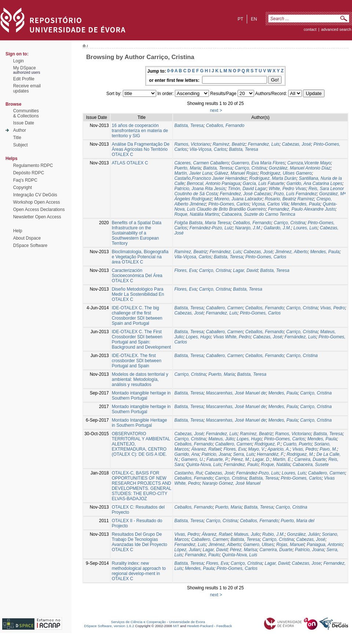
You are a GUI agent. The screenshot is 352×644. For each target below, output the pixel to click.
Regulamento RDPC (33, 165)
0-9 (170, 71)
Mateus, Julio (247, 534)
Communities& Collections (26, 113)
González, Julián (303, 534)
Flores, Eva (185, 270)
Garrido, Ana (187, 454)
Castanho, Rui (188, 473)
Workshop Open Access (37, 202)
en (254, 19)
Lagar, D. (262, 459)
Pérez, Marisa (243, 550)
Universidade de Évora (187, 622)
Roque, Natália (276, 465)
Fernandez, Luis (264, 144)
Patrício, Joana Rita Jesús (200, 189)
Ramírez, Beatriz (229, 144)
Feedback (224, 626)
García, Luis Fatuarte (263, 183)
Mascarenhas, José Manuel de (236, 393)
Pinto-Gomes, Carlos (229, 204)
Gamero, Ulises (259, 545)
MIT (176, 626)
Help (18, 231)
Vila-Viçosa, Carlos (208, 149)
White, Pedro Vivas (287, 189)
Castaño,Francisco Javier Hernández (210, 178)
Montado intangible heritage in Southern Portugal (141, 396)
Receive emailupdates (27, 88)
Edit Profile (24, 79)
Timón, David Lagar (247, 189)
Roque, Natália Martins (197, 214)
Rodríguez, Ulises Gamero (286, 173)
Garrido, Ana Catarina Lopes (314, 183)
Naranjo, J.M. (248, 228)
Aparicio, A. (279, 449)
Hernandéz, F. (270, 454)
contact (310, 29)
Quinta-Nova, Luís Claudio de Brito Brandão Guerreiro (256, 207)
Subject (21, 145)
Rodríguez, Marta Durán (273, 178)
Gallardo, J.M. (277, 228)
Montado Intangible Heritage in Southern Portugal (140, 423)
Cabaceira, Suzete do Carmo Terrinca (258, 214)
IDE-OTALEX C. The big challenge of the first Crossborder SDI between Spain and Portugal (137, 316)
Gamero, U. (192, 459)
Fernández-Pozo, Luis (258, 473)
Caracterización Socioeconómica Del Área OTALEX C (137, 276)
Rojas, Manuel (290, 545)
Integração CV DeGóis (35, 195)
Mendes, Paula (305, 204)
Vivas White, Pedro (232, 337)
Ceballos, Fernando (225, 125)
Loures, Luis (305, 228)
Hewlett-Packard (200, 626)
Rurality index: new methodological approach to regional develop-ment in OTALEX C (139, 571)
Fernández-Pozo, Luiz (211, 228)
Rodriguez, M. (300, 454)
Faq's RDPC (25, 180)
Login (19, 61)
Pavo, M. (328, 449)
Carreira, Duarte (310, 459)
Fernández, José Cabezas (246, 194)
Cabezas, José (296, 144)
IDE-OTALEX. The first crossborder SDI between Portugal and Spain (137, 361)
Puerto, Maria (187, 168)
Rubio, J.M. (273, 534)
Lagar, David (245, 270)
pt (240, 19)
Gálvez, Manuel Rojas (236, 173)
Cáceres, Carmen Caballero (201, 163)
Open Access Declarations (39, 210)
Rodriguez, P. (267, 444)
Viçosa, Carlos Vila (270, 204)
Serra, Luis (244, 454)
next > (216, 110)
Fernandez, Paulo (202, 555)
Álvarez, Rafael (206, 449)
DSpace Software (30, 245)
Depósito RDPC (29, 173)
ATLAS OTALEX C (130, 163)
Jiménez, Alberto (291, 252)
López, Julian (187, 550)
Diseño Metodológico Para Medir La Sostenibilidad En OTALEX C (138, 294)
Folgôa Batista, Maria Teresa (202, 223)
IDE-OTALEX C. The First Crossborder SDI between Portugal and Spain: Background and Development (141, 339)
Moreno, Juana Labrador (238, 199)
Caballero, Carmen (225, 308)
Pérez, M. (241, 459)
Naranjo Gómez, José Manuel (231, 483)
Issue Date (24, 123)
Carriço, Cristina (250, 168)
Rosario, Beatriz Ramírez (289, 199)
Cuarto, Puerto (297, 444)
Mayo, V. (257, 449)
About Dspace (27, 238)
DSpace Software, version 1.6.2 (109, 626)
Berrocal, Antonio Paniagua (213, 183)
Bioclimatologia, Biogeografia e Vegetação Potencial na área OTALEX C (140, 257)
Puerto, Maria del (298, 521)
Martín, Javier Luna (193, 173)
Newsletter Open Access (37, 217)
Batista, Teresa (189, 125)
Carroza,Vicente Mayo (309, 163)
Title (17, 138)
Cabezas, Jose (306, 563)
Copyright (23, 188)
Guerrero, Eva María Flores (258, 163)
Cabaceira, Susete (311, 465)
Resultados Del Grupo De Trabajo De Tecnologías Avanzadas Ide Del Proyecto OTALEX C (140, 542)
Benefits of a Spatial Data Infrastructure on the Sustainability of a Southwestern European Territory (137, 233)
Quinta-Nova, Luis (203, 465)
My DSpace (25, 68)
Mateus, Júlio (221, 439)
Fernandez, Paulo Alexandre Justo (302, 209)
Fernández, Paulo (241, 465)
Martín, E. (282, 459)
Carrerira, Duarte (276, 550)
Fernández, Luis (225, 252)
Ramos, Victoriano (192, 144)
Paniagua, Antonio (325, 545)
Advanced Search (336, 29)
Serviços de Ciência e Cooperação (139, 622)
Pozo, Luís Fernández (295, 194)
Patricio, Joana (216, 454)
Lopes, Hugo (198, 337)
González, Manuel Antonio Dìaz (300, 168)
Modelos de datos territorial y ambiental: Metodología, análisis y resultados (140, 379)
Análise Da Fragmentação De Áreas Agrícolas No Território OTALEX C (141, 149)
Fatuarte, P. (218, 459)
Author (20, 130)
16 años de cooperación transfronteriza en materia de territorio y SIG (140, 131)
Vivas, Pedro (333, 308)
